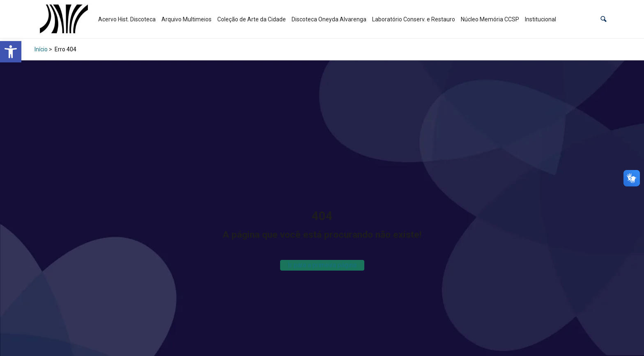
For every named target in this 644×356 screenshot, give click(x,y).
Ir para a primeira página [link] (322, 265)
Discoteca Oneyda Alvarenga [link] (329, 19)
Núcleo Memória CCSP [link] (490, 19)
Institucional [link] (540, 19)
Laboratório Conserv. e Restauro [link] (414, 19)
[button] (604, 19)
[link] (11, 52)
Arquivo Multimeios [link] (186, 19)
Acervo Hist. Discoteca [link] (127, 19)
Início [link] (41, 49)
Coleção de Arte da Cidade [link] (252, 19)
